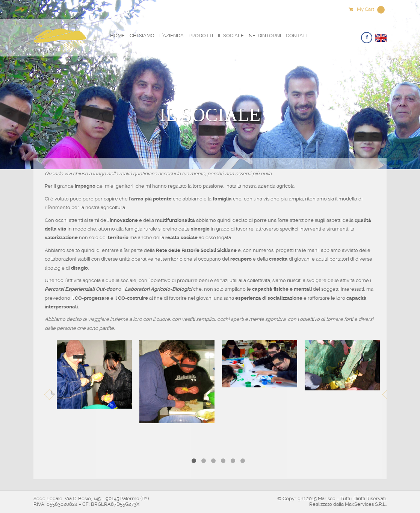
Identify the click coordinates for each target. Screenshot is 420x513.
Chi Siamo (142, 36)
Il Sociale (231, 36)
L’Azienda (171, 36)
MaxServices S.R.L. (366, 504)
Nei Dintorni (265, 36)
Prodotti (201, 36)
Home (117, 36)
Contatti (298, 36)
